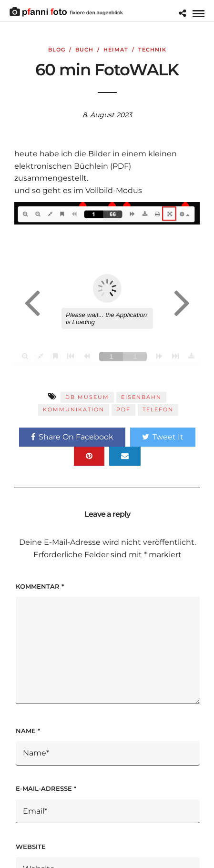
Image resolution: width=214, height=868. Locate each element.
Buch (84, 50)
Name (28, 731)
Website (31, 847)
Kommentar (40, 586)
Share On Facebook (72, 437)
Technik (152, 50)
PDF (123, 409)
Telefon (158, 409)
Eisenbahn (141, 397)
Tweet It (163, 437)
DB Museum (87, 397)
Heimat (116, 50)
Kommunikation (74, 409)
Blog (57, 50)
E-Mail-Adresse (46, 788)
